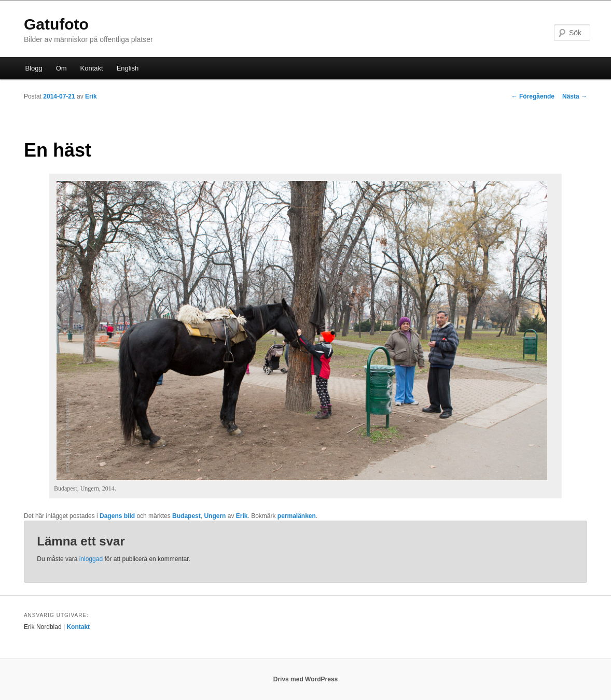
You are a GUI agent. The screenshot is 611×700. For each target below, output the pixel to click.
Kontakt (92, 68)
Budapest (186, 516)
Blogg (33, 68)
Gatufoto (56, 24)
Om (61, 68)
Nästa (575, 96)
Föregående (533, 96)
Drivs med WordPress (306, 679)
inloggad (91, 559)
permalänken (297, 516)
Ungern (215, 516)
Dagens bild (117, 516)
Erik (91, 96)
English (128, 68)
